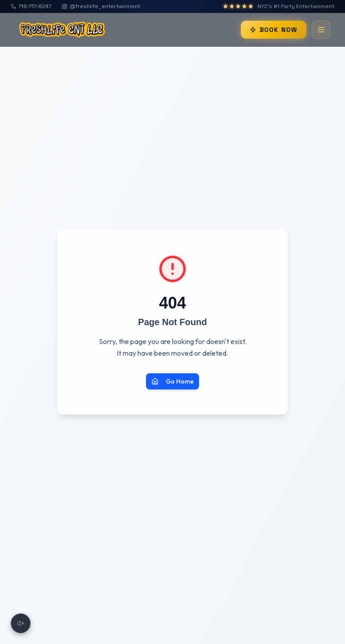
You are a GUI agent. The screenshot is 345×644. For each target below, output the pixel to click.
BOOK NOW (274, 30)
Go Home (172, 381)
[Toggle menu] (321, 30)
